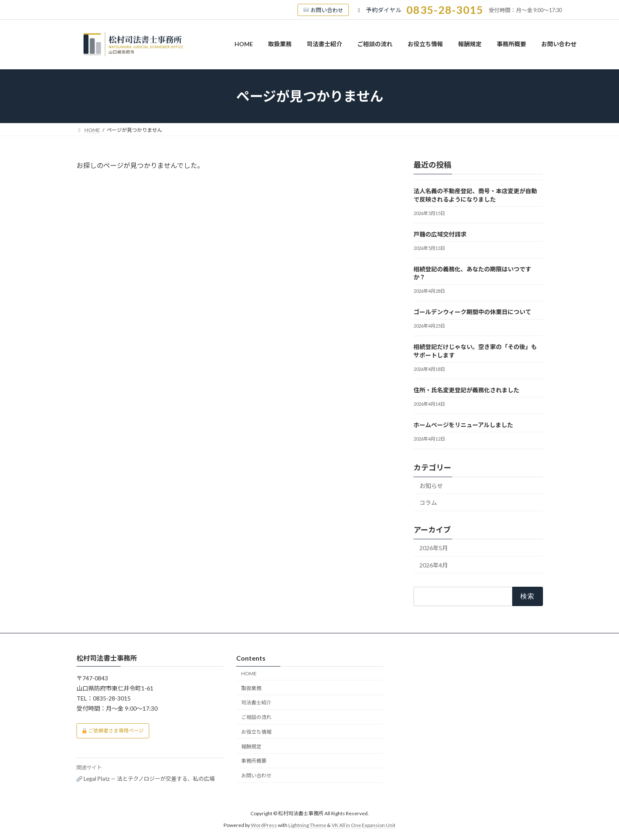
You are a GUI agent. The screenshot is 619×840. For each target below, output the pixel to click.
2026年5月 (434, 548)
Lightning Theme (307, 825)
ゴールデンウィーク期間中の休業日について (472, 312)
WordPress (264, 825)
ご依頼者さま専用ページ (113, 731)
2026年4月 (434, 565)
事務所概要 (254, 761)
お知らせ (431, 486)
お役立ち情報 (256, 732)
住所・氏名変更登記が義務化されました (466, 390)
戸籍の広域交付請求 (440, 234)
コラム (428, 503)
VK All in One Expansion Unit (363, 825)
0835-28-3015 (445, 10)
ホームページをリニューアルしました (463, 425)
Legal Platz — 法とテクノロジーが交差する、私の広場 (146, 779)
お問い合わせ (256, 776)
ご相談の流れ (256, 717)
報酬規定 (251, 747)
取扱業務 (251, 688)
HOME (249, 673)
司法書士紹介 (256, 702)
